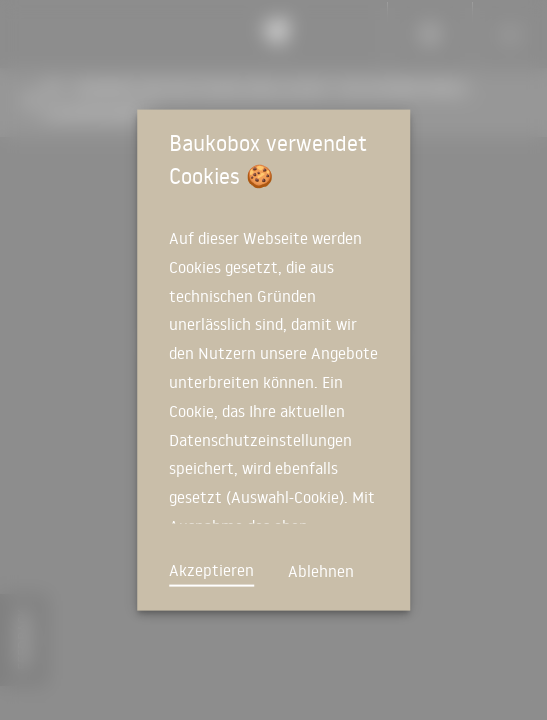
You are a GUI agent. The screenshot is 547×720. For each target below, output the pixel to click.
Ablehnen (321, 571)
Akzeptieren (211, 570)
